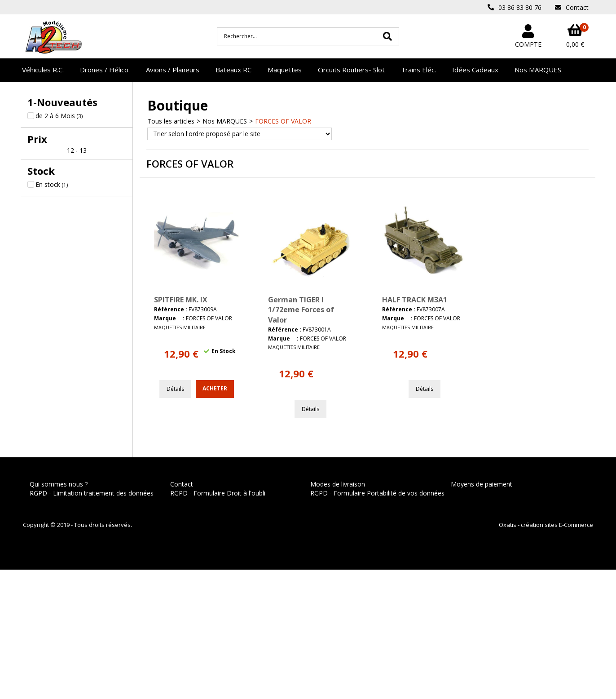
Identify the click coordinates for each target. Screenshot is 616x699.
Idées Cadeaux (475, 70)
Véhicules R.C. (43, 70)
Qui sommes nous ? (59, 484)
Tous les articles (171, 121)
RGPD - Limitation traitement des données (92, 493)
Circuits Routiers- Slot (351, 70)
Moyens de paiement (482, 484)
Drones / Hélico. (105, 70)
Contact (182, 484)
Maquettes (285, 70)
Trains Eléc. (418, 70)
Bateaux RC (233, 70)
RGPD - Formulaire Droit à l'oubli (218, 493)
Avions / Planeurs (173, 70)
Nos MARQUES (538, 70)
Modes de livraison (338, 484)
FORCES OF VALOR (283, 121)
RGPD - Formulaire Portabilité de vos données (377, 493)
